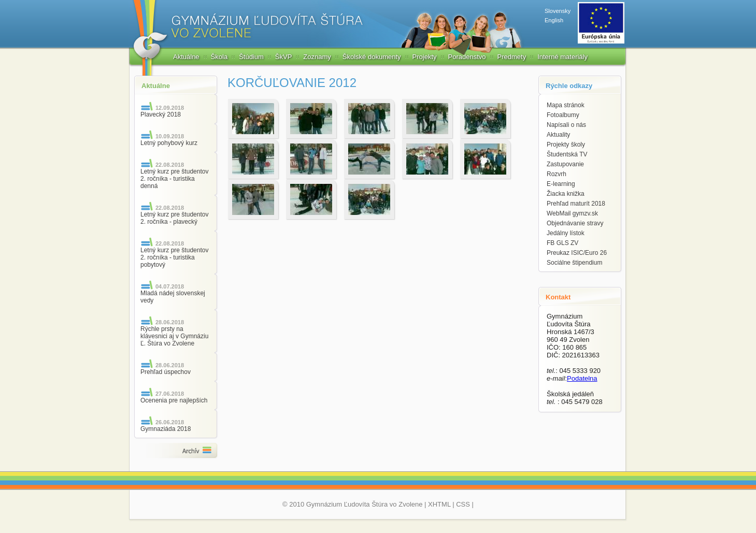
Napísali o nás (566, 125)
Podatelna (582, 378)
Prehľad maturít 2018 (576, 204)
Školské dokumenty (372, 57)
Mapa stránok (566, 105)
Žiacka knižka (566, 194)
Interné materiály (562, 57)
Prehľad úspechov (166, 372)
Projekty (425, 57)
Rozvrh (557, 174)
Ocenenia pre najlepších (174, 400)
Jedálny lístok (566, 233)
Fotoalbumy (563, 115)
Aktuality (558, 135)
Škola (219, 57)
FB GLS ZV (562, 243)
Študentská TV (567, 154)
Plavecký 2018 (161, 114)
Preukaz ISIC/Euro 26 (577, 253)
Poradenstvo (467, 57)
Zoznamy (317, 57)
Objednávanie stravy (575, 223)
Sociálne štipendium (574, 263)
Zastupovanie (565, 164)
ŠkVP (284, 57)
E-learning (561, 184)
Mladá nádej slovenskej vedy (173, 297)
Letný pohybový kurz (169, 143)
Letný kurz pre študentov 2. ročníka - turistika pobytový (174, 257)
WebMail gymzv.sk (572, 213)
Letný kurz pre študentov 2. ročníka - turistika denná (174, 179)
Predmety (512, 57)
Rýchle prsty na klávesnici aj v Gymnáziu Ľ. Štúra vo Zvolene (174, 336)
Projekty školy (566, 145)
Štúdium (251, 57)
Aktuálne (186, 57)
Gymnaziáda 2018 (166, 429)
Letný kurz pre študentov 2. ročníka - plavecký (174, 218)
